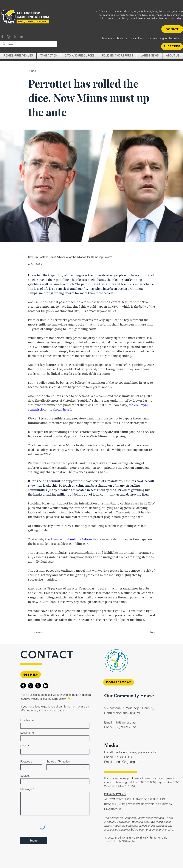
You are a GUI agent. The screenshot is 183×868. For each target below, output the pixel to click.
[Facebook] (2, 37)
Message (26, 789)
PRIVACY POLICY (115, 794)
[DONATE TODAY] (118, 682)
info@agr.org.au (125, 722)
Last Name (27, 733)
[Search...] (28, 44)
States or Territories (58, 761)
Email (24, 746)
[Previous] (44, 632)
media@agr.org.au (127, 762)
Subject (25, 776)
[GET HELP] (31, 675)
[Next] (147, 632)
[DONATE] (172, 29)
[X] (15, 37)
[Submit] (34, 840)
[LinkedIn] (21, 37)
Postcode (26, 761)
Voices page (56, 710)
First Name (27, 720)
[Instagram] (9, 37)
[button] (172, 46)
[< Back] (40, 71)
